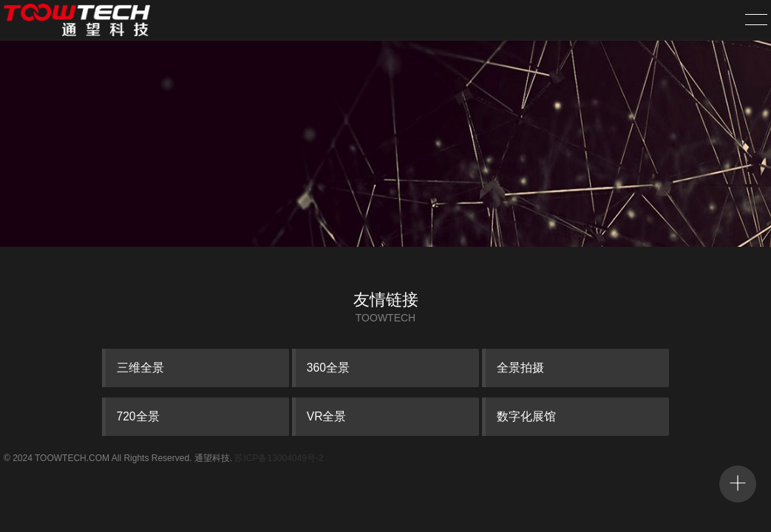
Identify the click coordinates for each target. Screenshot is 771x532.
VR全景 (327, 416)
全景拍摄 (520, 368)
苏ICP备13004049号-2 (279, 458)
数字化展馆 (526, 416)
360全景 (328, 368)
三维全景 (140, 368)
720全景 (138, 416)
